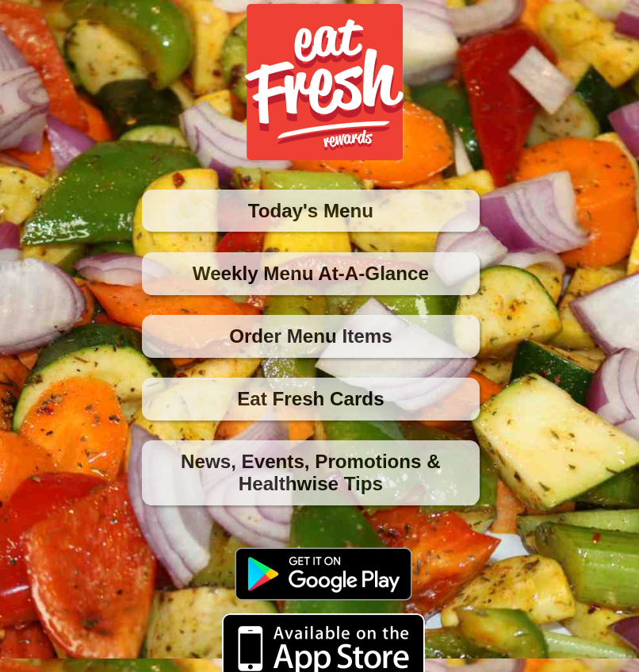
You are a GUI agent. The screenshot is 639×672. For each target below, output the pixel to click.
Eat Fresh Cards (310, 399)
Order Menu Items (311, 336)
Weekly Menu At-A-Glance (311, 273)
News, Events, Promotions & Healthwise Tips (311, 472)
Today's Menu (311, 211)
